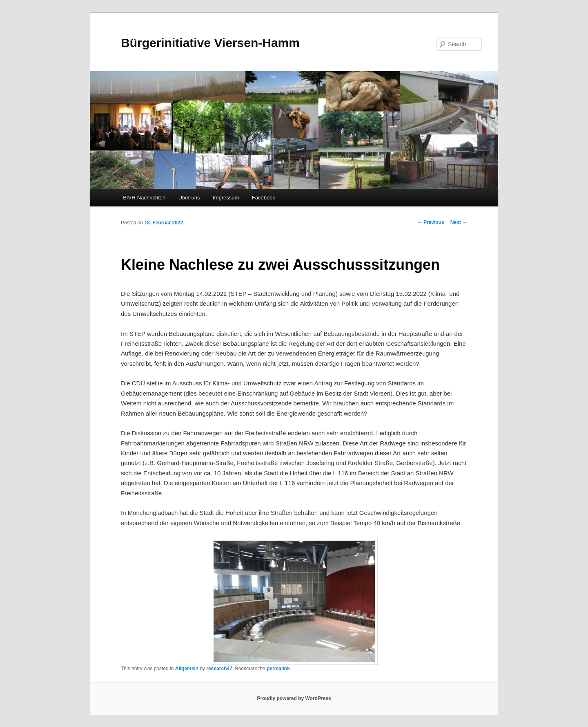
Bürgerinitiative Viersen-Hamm (210, 43)
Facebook (264, 198)
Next (459, 222)
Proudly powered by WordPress (294, 698)
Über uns (189, 198)
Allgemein (187, 669)
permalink (278, 669)
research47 (219, 669)
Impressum (226, 198)
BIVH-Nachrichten (144, 198)
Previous (431, 222)
